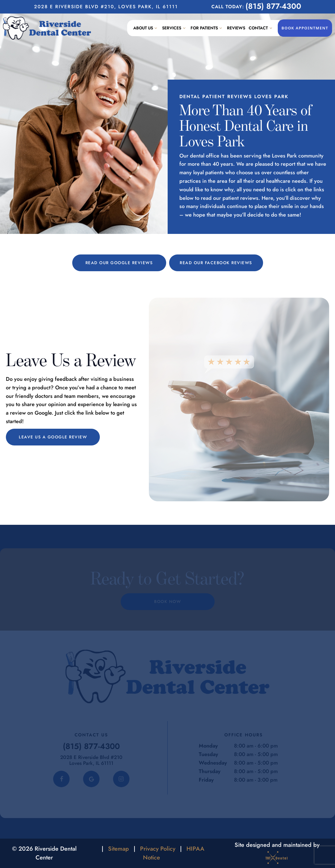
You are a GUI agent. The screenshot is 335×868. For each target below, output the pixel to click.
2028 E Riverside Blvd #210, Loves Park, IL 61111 (106, 7)
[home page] (47, 28)
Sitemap (118, 849)
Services (175, 28)
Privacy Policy (158, 849)
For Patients (207, 28)
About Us (146, 28)
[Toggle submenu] (156, 28)
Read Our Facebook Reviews (216, 263)
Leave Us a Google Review (53, 437)
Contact (261, 28)
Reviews (236, 28)
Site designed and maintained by (277, 853)
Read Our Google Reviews (119, 263)
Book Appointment (305, 28)
